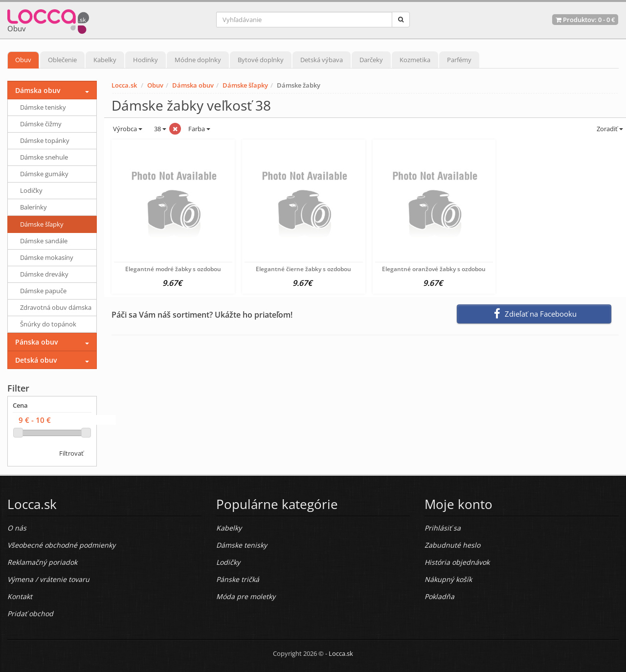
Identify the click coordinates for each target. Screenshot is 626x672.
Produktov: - (585, 20)
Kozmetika (415, 60)
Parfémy (459, 60)
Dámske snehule (44, 157)
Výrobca (127, 129)
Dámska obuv (193, 85)
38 (159, 129)
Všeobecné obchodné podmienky (61, 545)
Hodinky (145, 60)
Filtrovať (71, 453)
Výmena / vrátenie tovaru (48, 579)
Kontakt (20, 596)
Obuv (23, 60)
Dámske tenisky (43, 107)
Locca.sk (124, 85)
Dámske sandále (44, 241)
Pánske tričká (238, 579)
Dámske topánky (45, 140)
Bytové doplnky (261, 60)
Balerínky (34, 207)
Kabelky (105, 60)
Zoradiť (609, 129)
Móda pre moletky (246, 596)
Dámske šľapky (245, 85)
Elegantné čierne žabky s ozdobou (303, 269)
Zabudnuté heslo (452, 545)
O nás (17, 528)
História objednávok (457, 562)
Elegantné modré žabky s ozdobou (173, 269)
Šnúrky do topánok (48, 324)
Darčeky (371, 60)
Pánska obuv (36, 342)
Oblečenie (62, 60)
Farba (199, 129)
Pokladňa (439, 596)
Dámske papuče (43, 291)
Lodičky (31, 190)
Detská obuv (36, 360)
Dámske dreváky (44, 274)
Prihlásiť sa (443, 528)
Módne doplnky (198, 60)
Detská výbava (322, 60)
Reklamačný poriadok (42, 562)
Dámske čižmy (41, 124)
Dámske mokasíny (47, 257)
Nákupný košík (448, 579)
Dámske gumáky (44, 174)
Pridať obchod (30, 614)
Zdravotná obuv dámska (56, 307)
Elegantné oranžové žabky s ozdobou (434, 269)
